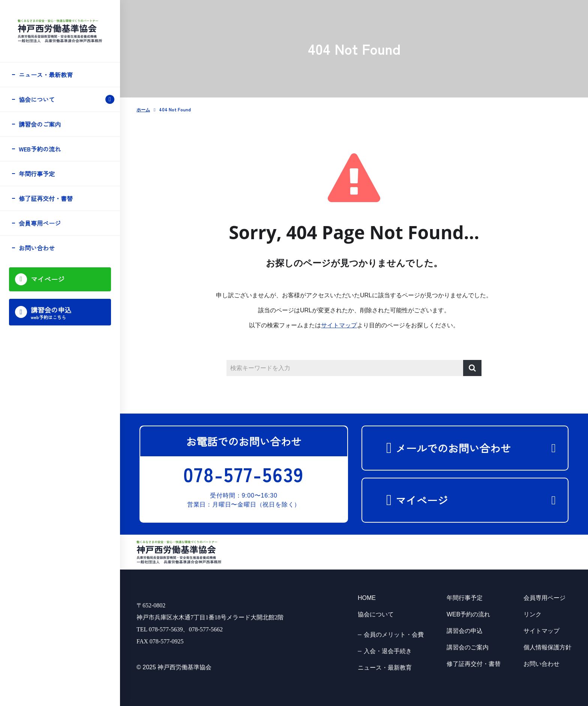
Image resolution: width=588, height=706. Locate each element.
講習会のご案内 (40, 124)
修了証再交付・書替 (46, 198)
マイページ (431, 500)
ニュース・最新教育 (46, 75)
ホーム (143, 110)
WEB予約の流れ (40, 149)
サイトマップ (339, 325)
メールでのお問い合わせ (463, 448)
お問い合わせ (37, 248)
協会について (37, 99)
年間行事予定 (37, 174)
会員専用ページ (40, 223)
